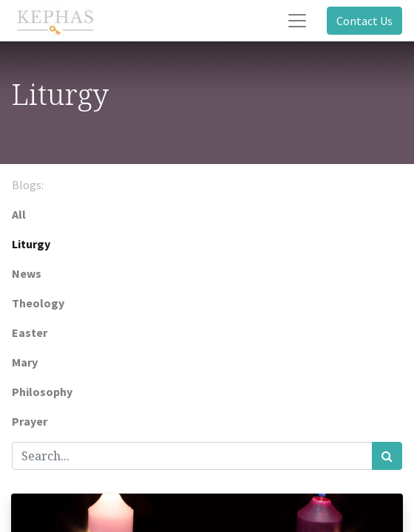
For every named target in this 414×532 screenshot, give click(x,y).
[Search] (387, 456)
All (19, 214)
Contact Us (364, 21)
